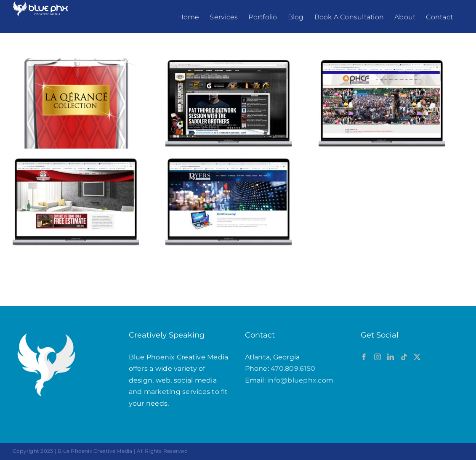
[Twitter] (417, 357)
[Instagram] (378, 357)
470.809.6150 (293, 368)
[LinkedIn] (391, 357)
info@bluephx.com (300, 380)
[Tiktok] (404, 357)
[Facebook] (364, 357)
